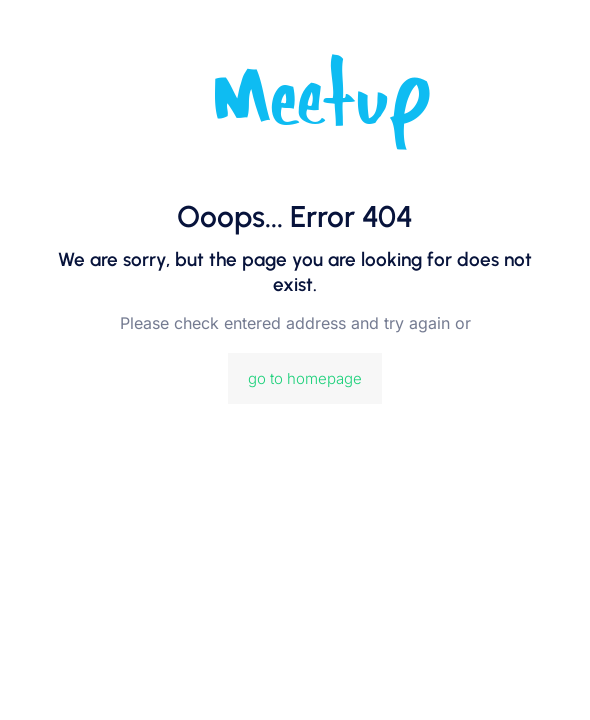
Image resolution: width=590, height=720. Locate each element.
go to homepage (305, 378)
